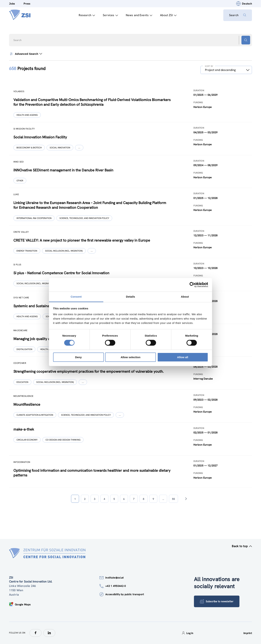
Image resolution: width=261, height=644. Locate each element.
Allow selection (130, 357)
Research (87, 15)
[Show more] (79, 148)
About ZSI (168, 15)
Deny (78, 357)
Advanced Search (26, 54)
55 (173, 499)
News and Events (139, 15)
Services (110, 15)
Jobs (12, 4)
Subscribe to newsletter (217, 601)
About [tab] (185, 296)
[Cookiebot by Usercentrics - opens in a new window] (192, 285)
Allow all (183, 357)
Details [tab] (130, 296)
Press (27, 4)
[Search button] (246, 40)
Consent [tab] (76, 296)
